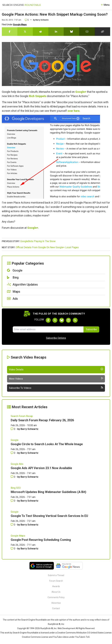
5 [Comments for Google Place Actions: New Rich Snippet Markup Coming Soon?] (27, 20)
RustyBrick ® (47, 628)
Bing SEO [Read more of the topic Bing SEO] (16, 488)
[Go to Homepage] (22, 5)
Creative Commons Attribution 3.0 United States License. (85, 633)
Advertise (56, 603)
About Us (56, 592)
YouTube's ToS (82, 637)
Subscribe (91, 329)
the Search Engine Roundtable (32, 620)
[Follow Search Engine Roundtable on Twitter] (55, 320)
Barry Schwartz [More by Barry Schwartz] (29, 429)
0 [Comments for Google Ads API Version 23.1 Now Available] (13, 477)
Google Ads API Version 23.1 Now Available (41, 468)
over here (73, 111)
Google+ (81, 92)
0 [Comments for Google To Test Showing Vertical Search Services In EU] (13, 525)
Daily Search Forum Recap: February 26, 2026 (42, 420)
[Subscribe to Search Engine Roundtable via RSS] (75, 320)
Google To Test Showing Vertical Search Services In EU (49, 516)
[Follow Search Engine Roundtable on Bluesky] (62, 320)
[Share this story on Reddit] (41, 32)
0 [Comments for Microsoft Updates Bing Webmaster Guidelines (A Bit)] (13, 501)
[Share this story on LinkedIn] (56, 32)
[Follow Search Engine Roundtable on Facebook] (48, 320)
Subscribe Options (56, 338)
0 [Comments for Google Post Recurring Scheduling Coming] (13, 549)
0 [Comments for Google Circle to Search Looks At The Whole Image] (13, 453)
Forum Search (56, 581)
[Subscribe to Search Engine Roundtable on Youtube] (68, 320)
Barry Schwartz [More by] (42, 20)
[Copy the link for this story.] (102, 32)
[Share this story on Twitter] (25, 32)
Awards (56, 586)
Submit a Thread (56, 575)
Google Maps (20, 25)
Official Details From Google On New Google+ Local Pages (47, 247)
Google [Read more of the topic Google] (15, 440)
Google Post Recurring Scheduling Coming (41, 540)
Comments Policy (56, 597)
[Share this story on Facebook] (10, 32)
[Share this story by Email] (87, 32)
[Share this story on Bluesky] (71, 32)
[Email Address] (48, 329)
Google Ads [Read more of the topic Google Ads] (17, 464)
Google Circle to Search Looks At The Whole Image (47, 444)
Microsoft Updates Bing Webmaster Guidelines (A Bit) (48, 492)
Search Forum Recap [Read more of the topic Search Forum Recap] (22, 416)
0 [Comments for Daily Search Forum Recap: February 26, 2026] (13, 429)
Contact (56, 608)
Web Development (66, 628)
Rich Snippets (38, 96)
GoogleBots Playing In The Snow (38, 241)
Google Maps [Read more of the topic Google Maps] (18, 536)
